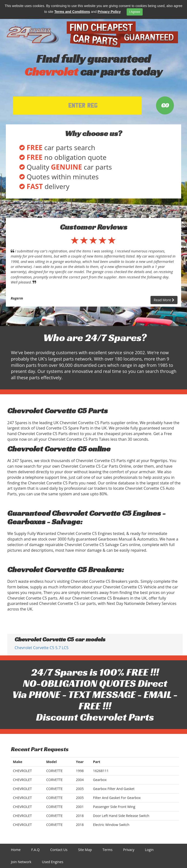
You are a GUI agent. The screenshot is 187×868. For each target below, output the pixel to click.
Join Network (21, 862)
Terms (108, 850)
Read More (164, 300)
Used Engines (53, 862)
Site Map (85, 850)
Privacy (129, 850)
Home (16, 850)
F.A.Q (35, 850)
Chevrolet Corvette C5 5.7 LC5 (42, 648)
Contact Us (59, 850)
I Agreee (135, 12)
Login (149, 850)
